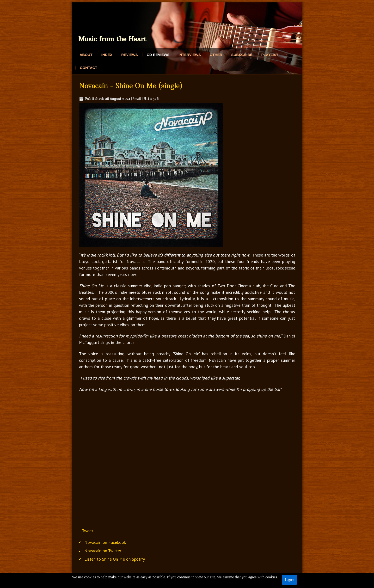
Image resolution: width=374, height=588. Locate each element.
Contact (89, 68)
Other (216, 55)
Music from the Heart (112, 39)
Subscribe (242, 55)
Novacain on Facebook (105, 542)
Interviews (190, 55)
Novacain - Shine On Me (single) (131, 86)
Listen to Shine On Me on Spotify (115, 559)
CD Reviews (158, 55)
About (86, 55)
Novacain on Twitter (103, 551)
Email (137, 99)
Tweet (88, 531)
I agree (289, 580)
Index (107, 55)
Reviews (130, 55)
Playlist (270, 55)
